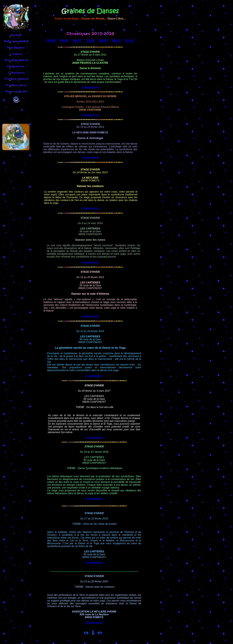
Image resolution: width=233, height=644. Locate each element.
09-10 (117, 40)
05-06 (64, 40)
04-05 (51, 40)
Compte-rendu (90, 87)
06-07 (77, 40)
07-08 (90, 40)
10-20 (129, 40)
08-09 (103, 40)
